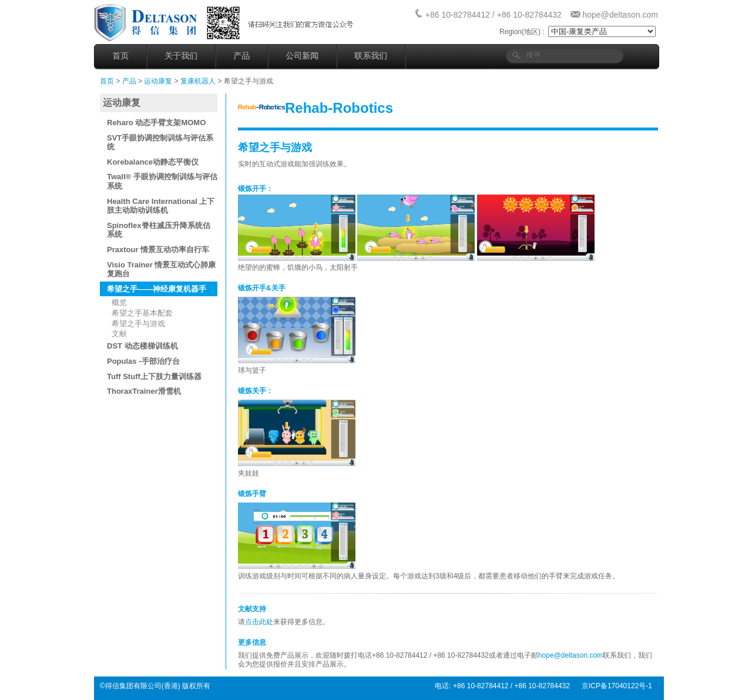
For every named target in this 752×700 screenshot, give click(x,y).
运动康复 (159, 81)
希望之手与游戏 (138, 324)
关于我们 (181, 56)
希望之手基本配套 (142, 313)
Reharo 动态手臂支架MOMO (156, 123)
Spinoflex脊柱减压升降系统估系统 (159, 230)
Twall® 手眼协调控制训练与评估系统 (162, 181)
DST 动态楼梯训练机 (142, 346)
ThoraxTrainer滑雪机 (144, 391)
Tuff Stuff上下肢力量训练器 (154, 376)
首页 (120, 56)
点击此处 (259, 622)
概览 (119, 302)
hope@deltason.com (620, 15)
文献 (119, 334)
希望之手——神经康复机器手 (157, 289)
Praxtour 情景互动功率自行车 (158, 249)
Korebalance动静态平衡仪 (153, 162)
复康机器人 (198, 81)
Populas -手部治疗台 (143, 361)
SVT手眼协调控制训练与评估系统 (160, 143)
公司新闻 (302, 56)
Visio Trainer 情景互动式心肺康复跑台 (161, 269)
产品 (241, 56)
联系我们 (371, 56)
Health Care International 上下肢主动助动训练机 (161, 206)
